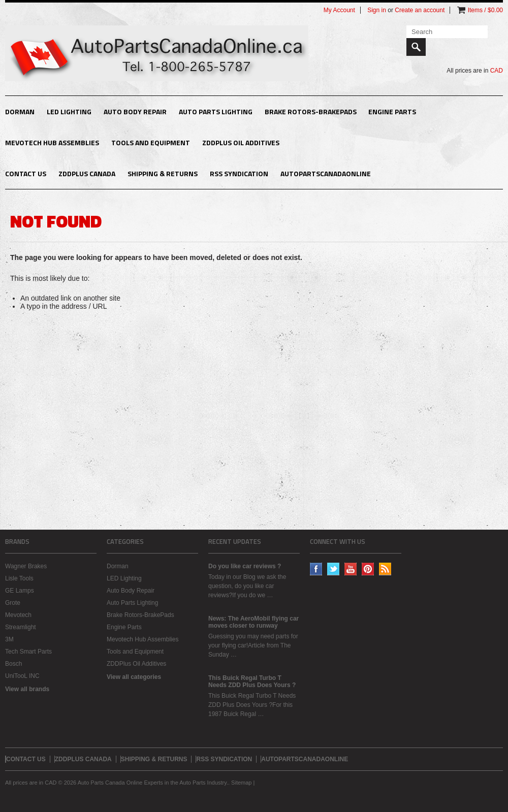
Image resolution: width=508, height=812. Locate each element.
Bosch (13, 664)
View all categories (134, 677)
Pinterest (368, 569)
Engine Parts (392, 111)
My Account (339, 10)
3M (9, 639)
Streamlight (21, 627)
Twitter (334, 569)
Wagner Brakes (26, 566)
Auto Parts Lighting (216, 111)
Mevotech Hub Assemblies (52, 142)
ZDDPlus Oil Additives (241, 142)
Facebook (316, 569)
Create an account (420, 10)
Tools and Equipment (151, 142)
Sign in (377, 10)
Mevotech (18, 615)
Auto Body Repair (135, 111)
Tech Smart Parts (28, 652)
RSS (385, 569)
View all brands (27, 689)
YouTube (351, 569)
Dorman (20, 111)
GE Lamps (20, 591)
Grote (13, 603)
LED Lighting (69, 111)
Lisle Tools (19, 578)
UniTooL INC (22, 676)
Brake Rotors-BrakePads (311, 111)
